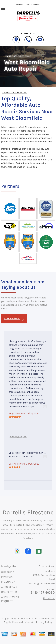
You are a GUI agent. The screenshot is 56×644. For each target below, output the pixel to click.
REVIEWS (7, 577)
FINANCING (8, 582)
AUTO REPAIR (9, 587)
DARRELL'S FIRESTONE (18, 56)
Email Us (49, 598)
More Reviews (14, 319)
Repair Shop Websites (37, 618)
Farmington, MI (18, 437)
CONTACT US (9, 592)
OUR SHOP (8, 572)
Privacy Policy (44, 622)
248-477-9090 (23, 520)
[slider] (15, 417)
